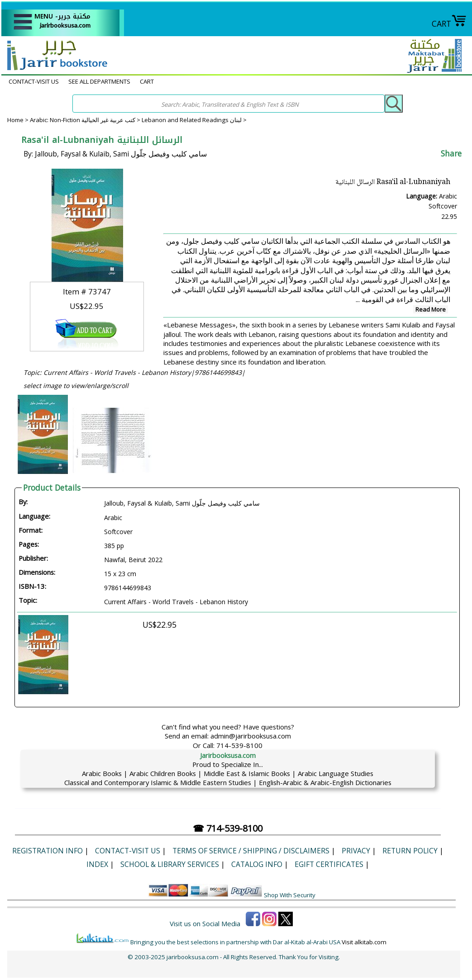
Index (97, 864)
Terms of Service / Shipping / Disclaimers (251, 851)
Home (15, 120)
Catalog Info (257, 864)
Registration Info (48, 851)
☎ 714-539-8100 (228, 828)
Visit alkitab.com (364, 942)
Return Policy (410, 851)
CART (449, 24)
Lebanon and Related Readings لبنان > (194, 120)
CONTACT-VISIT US (34, 81)
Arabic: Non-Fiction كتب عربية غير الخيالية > (86, 120)
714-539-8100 (239, 745)
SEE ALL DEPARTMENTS (99, 81)
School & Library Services (170, 864)
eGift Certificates (329, 864)
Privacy (356, 851)
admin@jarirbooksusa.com (251, 736)
